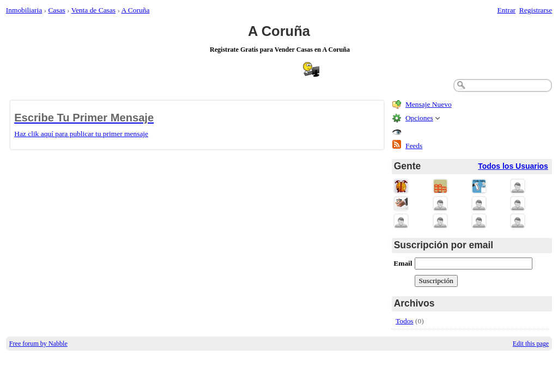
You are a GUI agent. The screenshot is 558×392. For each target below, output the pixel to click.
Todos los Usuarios (513, 166)
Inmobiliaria (24, 10)
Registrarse (536, 10)
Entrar (507, 10)
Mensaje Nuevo (429, 104)
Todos (405, 321)
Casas (56, 10)
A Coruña (136, 10)
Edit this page (531, 344)
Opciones (419, 118)
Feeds (414, 146)
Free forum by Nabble (38, 344)
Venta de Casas (93, 10)
